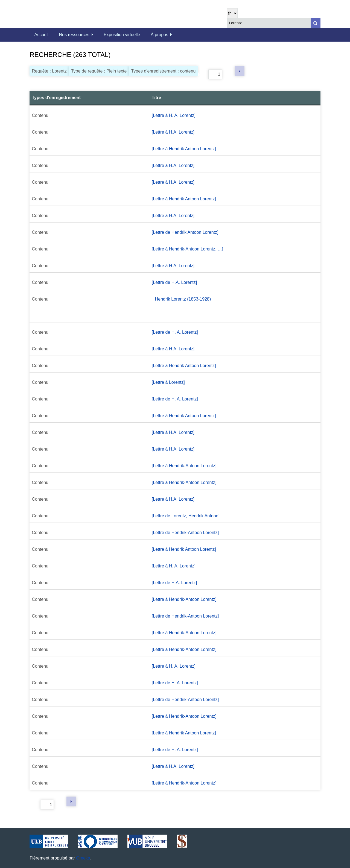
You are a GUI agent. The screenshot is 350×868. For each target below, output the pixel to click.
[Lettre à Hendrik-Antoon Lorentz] (184, 466)
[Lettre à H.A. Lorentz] (173, 132)
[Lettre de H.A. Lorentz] (174, 282)
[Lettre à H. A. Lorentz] (174, 115)
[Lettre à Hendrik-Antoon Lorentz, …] (187, 249)
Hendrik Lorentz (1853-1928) (183, 299)
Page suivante (240, 71)
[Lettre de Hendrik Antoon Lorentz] (185, 232)
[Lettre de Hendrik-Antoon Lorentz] (185, 533)
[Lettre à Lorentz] (168, 382)
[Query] (273, 23)
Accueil (41, 35)
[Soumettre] (316, 23)
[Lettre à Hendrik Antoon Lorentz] (184, 149)
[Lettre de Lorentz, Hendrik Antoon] (186, 516)
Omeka (83, 858)
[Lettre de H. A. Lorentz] (175, 332)
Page (210, 74)
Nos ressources (74, 35)
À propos (159, 35)
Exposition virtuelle (122, 35)
